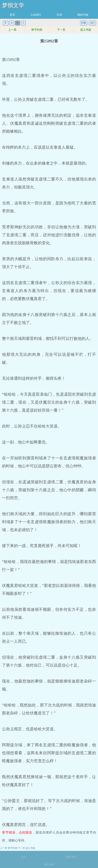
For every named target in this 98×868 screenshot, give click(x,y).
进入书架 (86, 30)
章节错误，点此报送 (17, 832)
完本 (59, 15)
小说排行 (36, 15)
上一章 (12, 30)
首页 (12, 15)
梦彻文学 (13, 5)
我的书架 (83, 15)
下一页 (61, 30)
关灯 (92, 23)
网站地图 (49, 865)
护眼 (84, 23)
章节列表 (37, 30)
